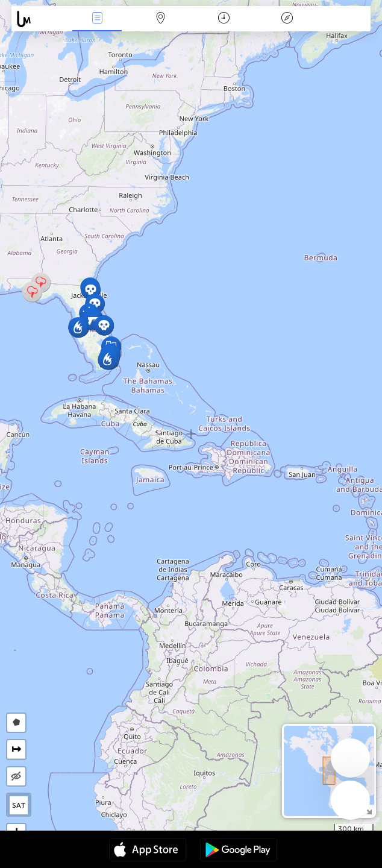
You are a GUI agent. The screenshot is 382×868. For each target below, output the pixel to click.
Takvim (224, 19)
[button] (91, 290)
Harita (160, 19)
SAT (19, 805)
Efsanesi (287, 19)
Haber (97, 19)
